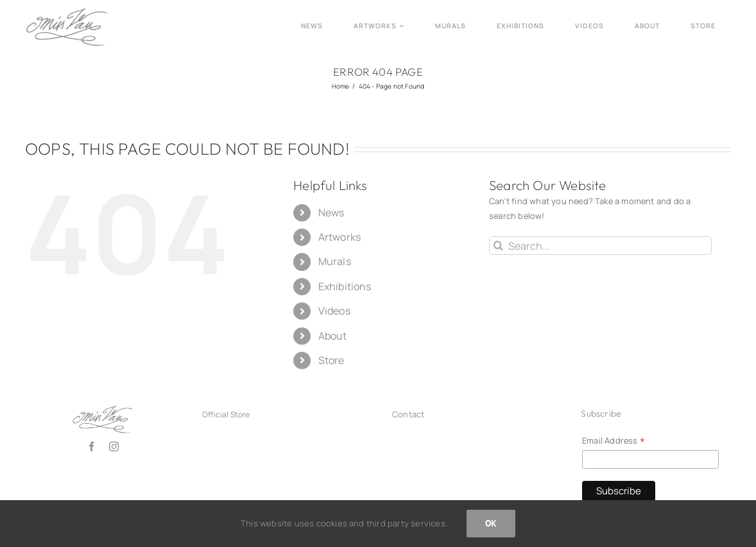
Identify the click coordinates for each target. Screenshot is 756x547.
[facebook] (91, 447)
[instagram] (114, 447)
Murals (335, 261)
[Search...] (600, 246)
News (331, 213)
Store (331, 360)
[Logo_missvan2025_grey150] (67, 12)
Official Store (226, 414)
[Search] (498, 246)
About (333, 336)
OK (491, 523)
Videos (334, 311)
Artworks (340, 237)
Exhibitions (345, 286)
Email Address (614, 441)
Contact (408, 414)
